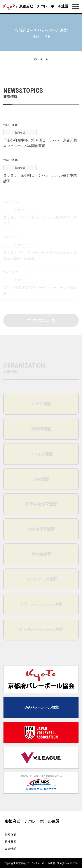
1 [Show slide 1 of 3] (35, 60)
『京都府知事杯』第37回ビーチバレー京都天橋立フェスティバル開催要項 (40, 150)
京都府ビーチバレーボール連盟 (35, 6)
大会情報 (10, 849)
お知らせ (10, 834)
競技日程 (10, 842)
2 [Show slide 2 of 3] (41, 60)
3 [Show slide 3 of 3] (47, 60)
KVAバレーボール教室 (41, 707)
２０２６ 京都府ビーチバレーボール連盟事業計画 (40, 185)
